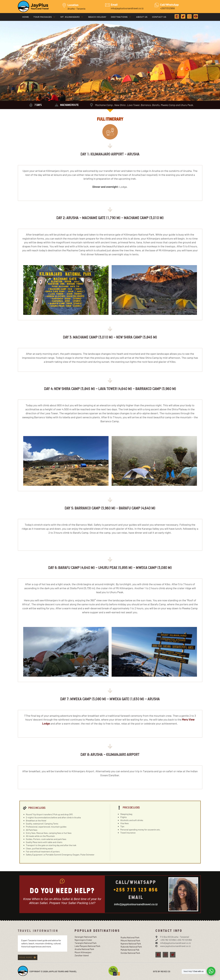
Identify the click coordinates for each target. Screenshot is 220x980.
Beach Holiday (97, 17)
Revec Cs (166, 971)
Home (25, 17)
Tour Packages (45, 17)
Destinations (121, 17)
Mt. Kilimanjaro (72, 17)
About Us (142, 17)
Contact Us (159, 17)
